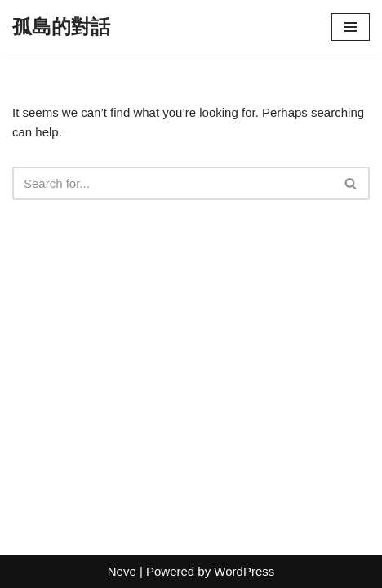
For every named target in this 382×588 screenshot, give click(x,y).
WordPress (244, 571)
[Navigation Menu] (351, 27)
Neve (122, 571)
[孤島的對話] (61, 27)
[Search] (173, 183)
